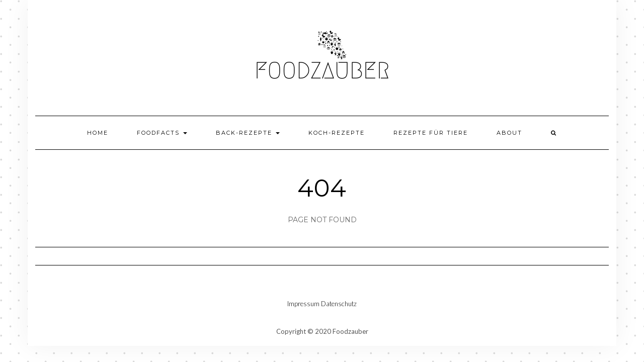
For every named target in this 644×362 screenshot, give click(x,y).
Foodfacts (162, 133)
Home (98, 133)
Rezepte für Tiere (431, 133)
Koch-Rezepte (337, 133)
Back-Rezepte (248, 133)
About (509, 133)
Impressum (303, 304)
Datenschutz (339, 304)
